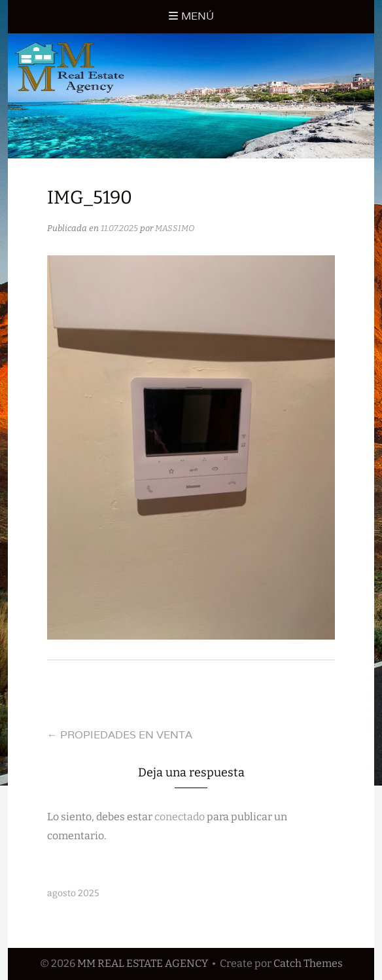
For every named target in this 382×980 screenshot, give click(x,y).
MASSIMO (175, 228)
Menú (198, 16)
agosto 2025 (73, 893)
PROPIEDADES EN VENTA (120, 735)
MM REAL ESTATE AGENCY (143, 963)
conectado (180, 817)
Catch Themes (308, 963)
